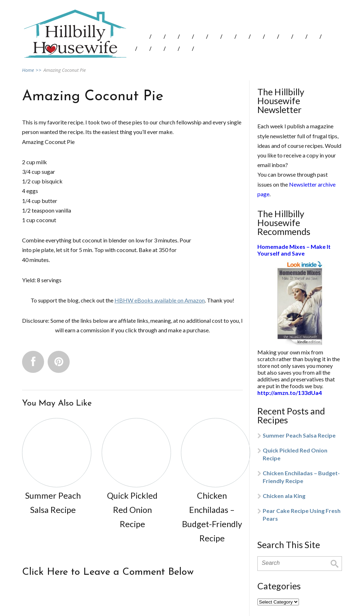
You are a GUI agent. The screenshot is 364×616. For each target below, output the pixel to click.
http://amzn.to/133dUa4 (290, 393)
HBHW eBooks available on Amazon (160, 300)
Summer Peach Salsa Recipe (299, 435)
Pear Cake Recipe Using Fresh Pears (302, 515)
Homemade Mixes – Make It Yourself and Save (294, 250)
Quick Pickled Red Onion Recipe (295, 454)
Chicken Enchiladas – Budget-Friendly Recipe (301, 477)
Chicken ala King (284, 496)
